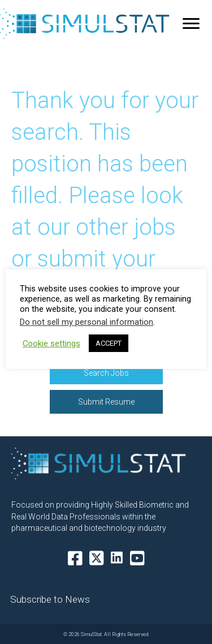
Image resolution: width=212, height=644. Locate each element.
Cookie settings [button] (51, 344)
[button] (106, 373)
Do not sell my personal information (86, 322)
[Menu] (191, 24)
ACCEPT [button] (109, 343)
